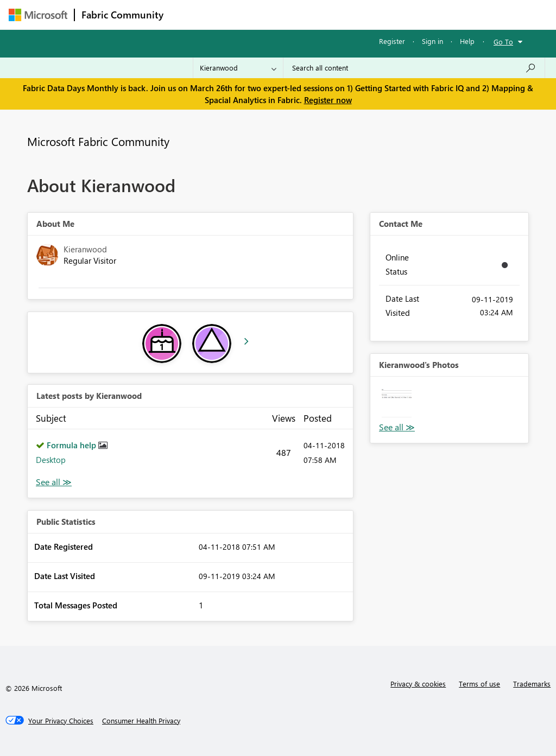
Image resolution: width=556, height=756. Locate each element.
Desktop (51, 460)
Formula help (72, 445)
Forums (188, 14)
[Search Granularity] (238, 68)
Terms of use (479, 684)
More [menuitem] (414, 14)
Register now (328, 100)
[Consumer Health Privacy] (141, 721)
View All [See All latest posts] (54, 482)
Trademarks (532, 684)
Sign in (432, 41)
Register (392, 41)
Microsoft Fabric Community (98, 141)
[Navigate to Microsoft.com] (38, 15)
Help (467, 41)
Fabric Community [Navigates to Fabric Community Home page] (122, 15)
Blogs (377, 14)
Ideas (280, 14)
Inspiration (236, 14)
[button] (397, 403)
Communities (329, 14)
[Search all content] (414, 68)
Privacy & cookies (418, 684)
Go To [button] (503, 42)
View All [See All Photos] (397, 427)
